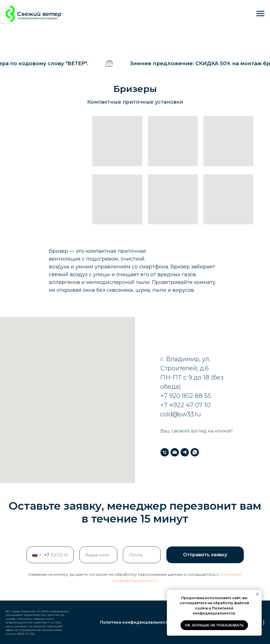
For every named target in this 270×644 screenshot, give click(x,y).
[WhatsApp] (195, 452)
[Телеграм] (185, 452)
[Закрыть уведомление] (257, 594)
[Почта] (175, 452)
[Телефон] (165, 452)
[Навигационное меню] (261, 14)
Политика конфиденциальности (135, 622)
